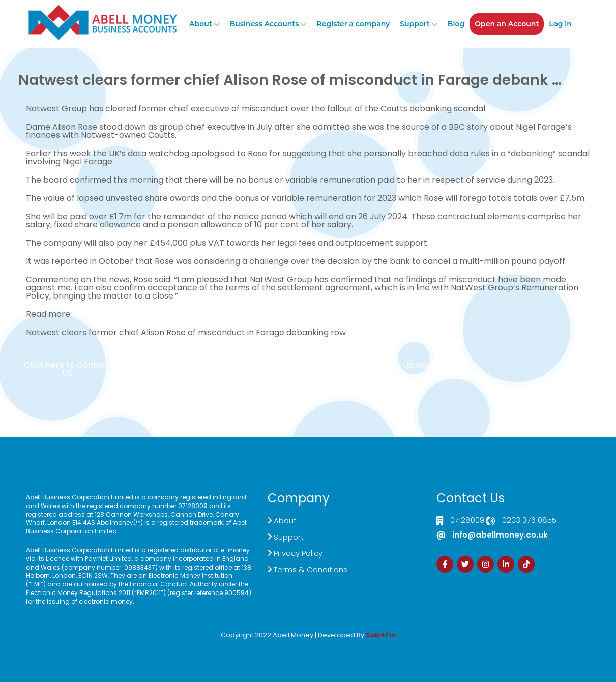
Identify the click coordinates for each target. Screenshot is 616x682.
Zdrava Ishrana (333, 642)
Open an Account (507, 24)
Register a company (353, 24)
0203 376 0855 (529, 521)
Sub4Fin (381, 635)
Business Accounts (265, 24)
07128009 (467, 521)
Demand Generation (238, 369)
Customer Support (314, 369)
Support (415, 24)
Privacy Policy (298, 553)
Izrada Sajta (277, 642)
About (201, 24)
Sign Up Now (409, 365)
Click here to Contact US (67, 369)
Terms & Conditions (311, 569)
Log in (560, 24)
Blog (456, 24)
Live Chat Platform (162, 369)
